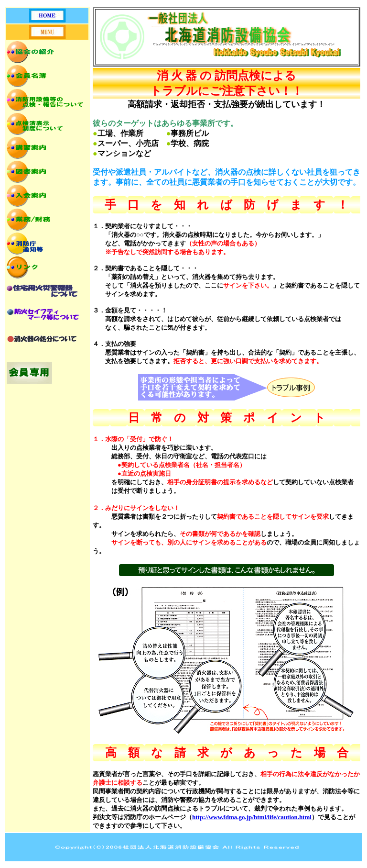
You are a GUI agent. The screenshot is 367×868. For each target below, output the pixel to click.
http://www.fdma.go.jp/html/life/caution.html (252, 817)
